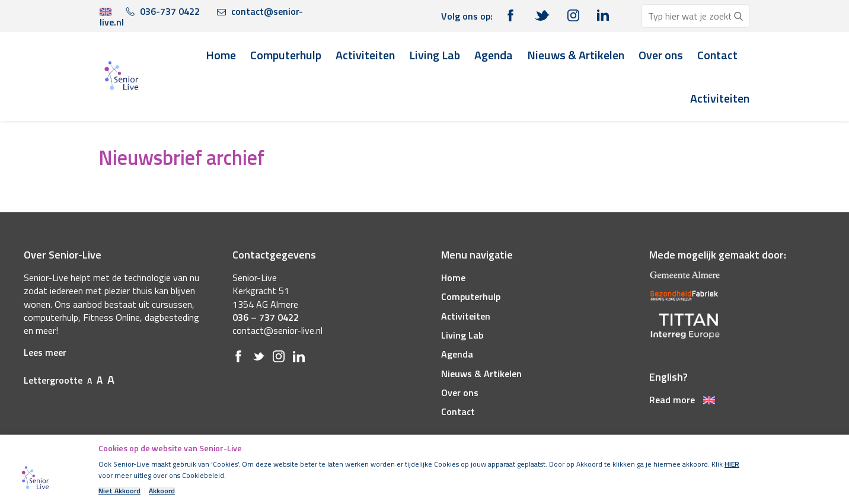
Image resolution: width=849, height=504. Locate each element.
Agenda (494, 55)
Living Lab (435, 55)
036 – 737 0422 (266, 317)
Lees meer (45, 352)
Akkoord (162, 491)
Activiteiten (365, 55)
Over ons (661, 55)
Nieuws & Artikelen (576, 55)
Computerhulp (286, 55)
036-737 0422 (163, 11)
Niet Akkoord (119, 491)
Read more (682, 400)
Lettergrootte (69, 380)
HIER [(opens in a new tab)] (732, 464)
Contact (717, 55)
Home (221, 55)
